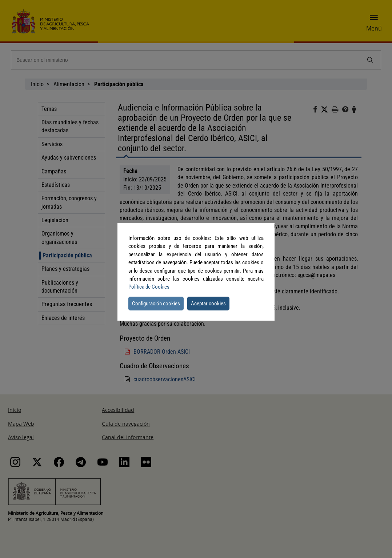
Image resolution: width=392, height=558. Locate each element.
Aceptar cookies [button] (208, 304)
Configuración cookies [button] (156, 304)
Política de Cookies (149, 287)
